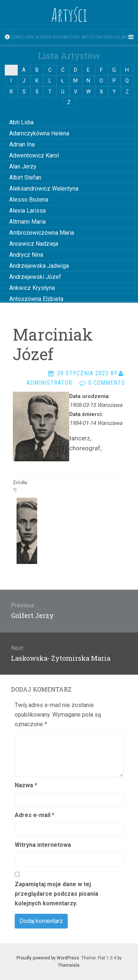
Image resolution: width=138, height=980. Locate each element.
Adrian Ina (22, 144)
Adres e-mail (35, 815)
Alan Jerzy (23, 166)
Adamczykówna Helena (39, 133)
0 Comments (107, 383)
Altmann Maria (27, 222)
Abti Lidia (21, 122)
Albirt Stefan (25, 177)
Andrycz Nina (26, 255)
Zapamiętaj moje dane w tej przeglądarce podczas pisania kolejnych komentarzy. (56, 894)
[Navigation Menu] (131, 37)
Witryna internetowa (43, 845)
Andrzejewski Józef (35, 277)
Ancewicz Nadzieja (34, 244)
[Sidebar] (7, 37)
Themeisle (69, 965)
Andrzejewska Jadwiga (39, 266)
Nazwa (26, 785)
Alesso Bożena (29, 200)
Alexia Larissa (27, 211)
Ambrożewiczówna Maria (42, 233)
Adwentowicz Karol (34, 155)
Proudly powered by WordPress (48, 958)
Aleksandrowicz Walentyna (44, 189)
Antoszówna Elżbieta (36, 299)
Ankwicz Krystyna (32, 288)
